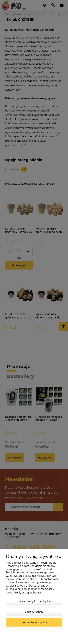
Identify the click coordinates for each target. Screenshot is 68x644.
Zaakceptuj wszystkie (34, 622)
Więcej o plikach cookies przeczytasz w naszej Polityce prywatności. (31, 591)
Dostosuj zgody (34, 612)
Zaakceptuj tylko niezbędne (34, 601)
